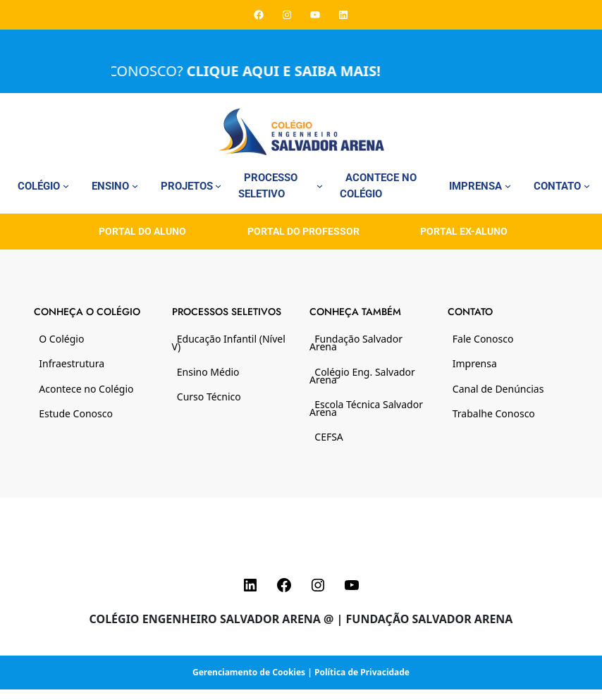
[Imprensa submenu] (508, 186)
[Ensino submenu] (135, 186)
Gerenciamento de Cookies (249, 672)
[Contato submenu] (587, 186)
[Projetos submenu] (218, 186)
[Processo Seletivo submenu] (320, 186)
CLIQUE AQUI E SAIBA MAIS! (293, 71)
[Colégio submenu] (66, 186)
